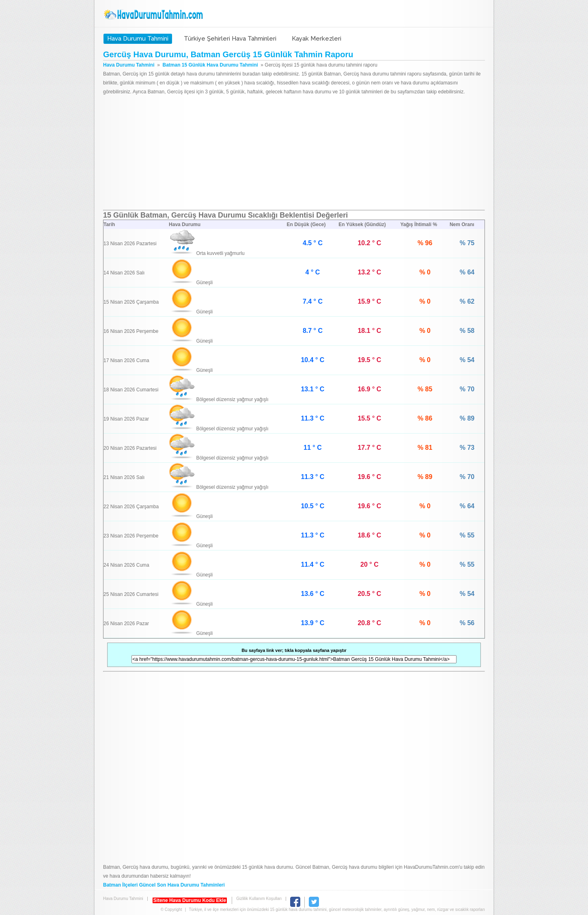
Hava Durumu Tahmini (154, 15)
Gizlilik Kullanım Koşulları (259, 899)
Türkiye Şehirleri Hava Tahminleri (230, 39)
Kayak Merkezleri (317, 39)
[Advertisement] (294, 153)
